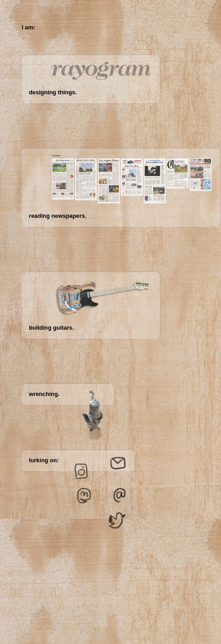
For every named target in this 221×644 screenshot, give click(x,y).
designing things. (53, 92)
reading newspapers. (58, 216)
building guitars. (52, 328)
